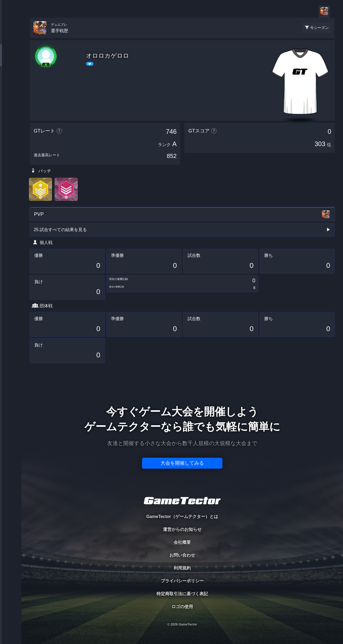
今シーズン (319, 28)
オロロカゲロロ (108, 56)
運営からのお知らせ (182, 529)
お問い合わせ (182, 555)
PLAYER (11, 60)
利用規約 (182, 568)
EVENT (11, 126)
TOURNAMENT (11, 38)
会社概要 (182, 542)
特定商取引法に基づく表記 (182, 594)
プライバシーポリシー (182, 581)
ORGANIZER (11, 82)
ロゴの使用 (182, 607)
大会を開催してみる (182, 463)
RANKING (11, 104)
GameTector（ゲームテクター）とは (182, 517)
